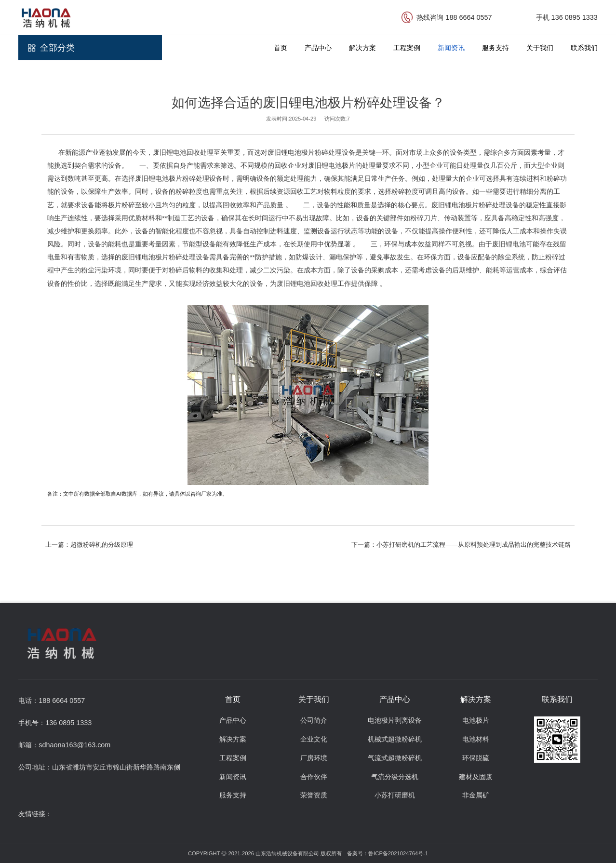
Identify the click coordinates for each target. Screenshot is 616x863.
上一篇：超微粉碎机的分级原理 (89, 545)
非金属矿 (476, 795)
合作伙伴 (314, 777)
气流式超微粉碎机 (395, 758)
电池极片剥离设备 (395, 721)
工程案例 (407, 48)
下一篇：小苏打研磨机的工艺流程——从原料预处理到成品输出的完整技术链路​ (461, 545)
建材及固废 (476, 777)
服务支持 (495, 48)
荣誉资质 (314, 795)
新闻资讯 (451, 48)
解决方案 (362, 48)
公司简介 (314, 721)
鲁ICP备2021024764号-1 (398, 853)
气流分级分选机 (395, 777)
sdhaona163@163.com (74, 745)
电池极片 (476, 721)
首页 (281, 48)
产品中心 (318, 48)
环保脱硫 (476, 758)
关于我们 (540, 48)
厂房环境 (314, 758)
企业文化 (314, 739)
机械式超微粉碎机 (395, 739)
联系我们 (584, 48)
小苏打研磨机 (395, 795)
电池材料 (476, 739)
